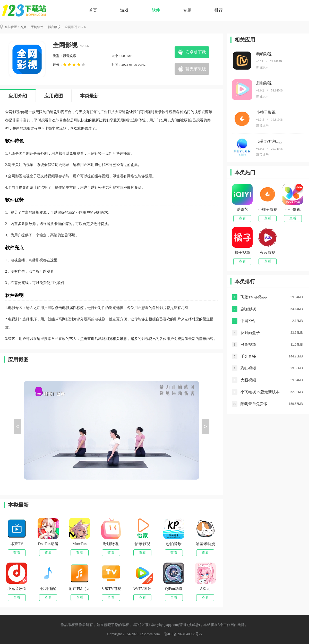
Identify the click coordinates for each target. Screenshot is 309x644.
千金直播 (248, 356)
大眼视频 (248, 380)
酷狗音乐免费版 (254, 404)
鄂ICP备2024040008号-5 (183, 634)
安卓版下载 (196, 52)
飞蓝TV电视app (254, 297)
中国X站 (248, 321)
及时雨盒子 (250, 333)
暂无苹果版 (196, 69)
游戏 (124, 10)
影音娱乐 (54, 27)
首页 (93, 10)
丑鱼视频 (248, 345)
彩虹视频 (248, 368)
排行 (219, 10)
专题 (187, 10)
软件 (156, 10)
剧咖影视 (248, 309)
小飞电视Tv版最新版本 (260, 392)
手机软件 (37, 27)
